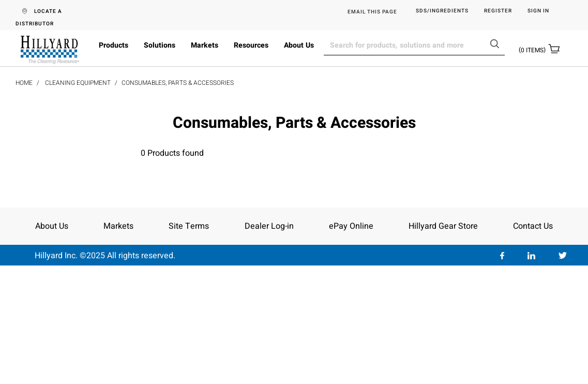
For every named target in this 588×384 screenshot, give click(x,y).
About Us (299, 45)
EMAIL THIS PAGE (372, 12)
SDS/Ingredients (442, 11)
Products (114, 45)
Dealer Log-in (269, 226)
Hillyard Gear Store (443, 226)
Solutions (160, 45)
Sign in (538, 11)
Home (24, 83)
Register (498, 11)
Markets (205, 45)
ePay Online (351, 226)
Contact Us (533, 226)
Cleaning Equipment (78, 83)
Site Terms (189, 226)
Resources (251, 45)
